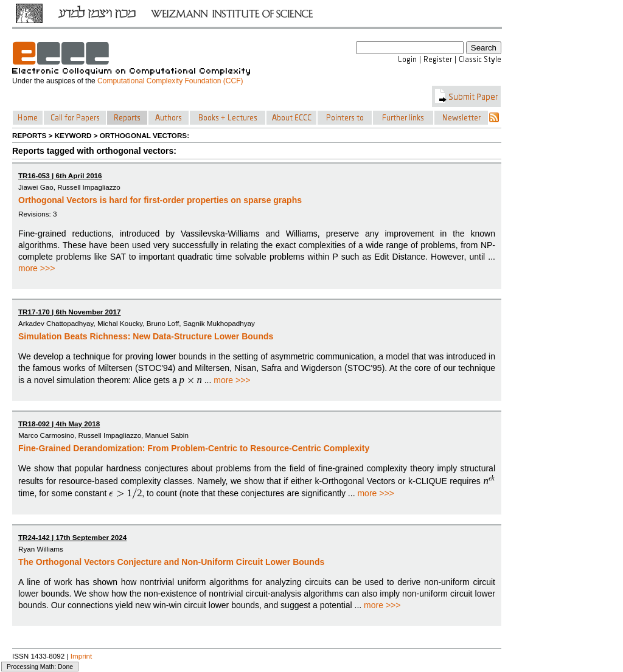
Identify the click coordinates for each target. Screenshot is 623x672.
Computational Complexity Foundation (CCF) (170, 81)
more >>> (37, 268)
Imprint (82, 656)
